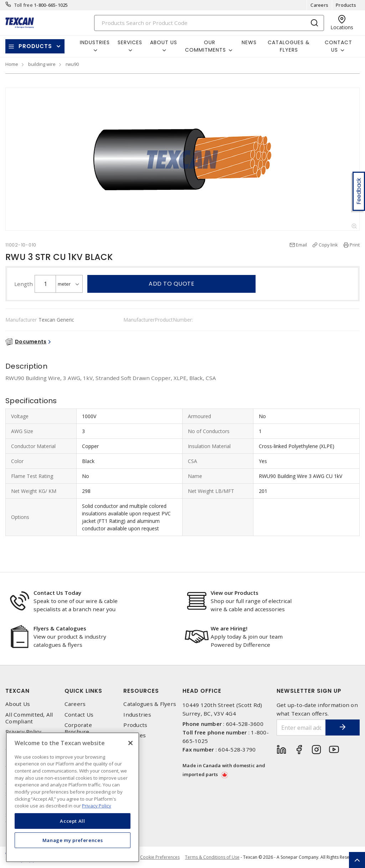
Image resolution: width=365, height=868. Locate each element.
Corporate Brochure (78, 728)
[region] (73, 797)
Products (346, 5)
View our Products (235, 593)
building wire (42, 64)
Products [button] (35, 46)
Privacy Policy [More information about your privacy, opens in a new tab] (97, 806)
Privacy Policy (24, 732)
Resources (141, 691)
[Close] (130, 743)
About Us (18, 704)
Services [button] (130, 42)
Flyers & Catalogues (60, 628)
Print (355, 245)
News (249, 42)
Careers (319, 5)
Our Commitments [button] (205, 46)
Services (135, 735)
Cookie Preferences (160, 857)
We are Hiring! (229, 628)
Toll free (24, 5)
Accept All (73, 821)
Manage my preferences (73, 840)
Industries (137, 715)
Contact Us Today (57, 593)
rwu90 (72, 64)
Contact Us (79, 715)
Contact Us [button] (338, 46)
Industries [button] (95, 42)
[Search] (209, 23)
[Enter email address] (301, 727)
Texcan (17, 691)
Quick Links (83, 691)
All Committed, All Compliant (29, 718)
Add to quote (171, 284)
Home (12, 64)
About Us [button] (164, 42)
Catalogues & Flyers (289, 46)
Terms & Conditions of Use (212, 857)
